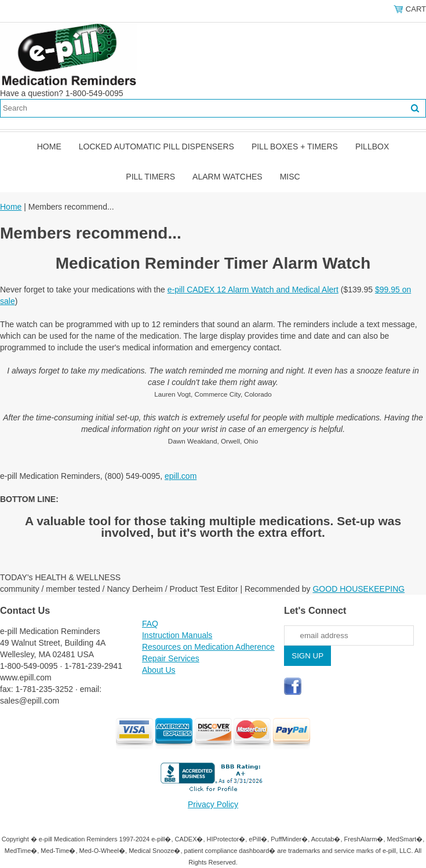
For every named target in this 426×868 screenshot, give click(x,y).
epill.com (181, 476)
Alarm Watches (227, 177)
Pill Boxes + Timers (295, 147)
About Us (159, 670)
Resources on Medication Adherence (208, 647)
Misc (290, 177)
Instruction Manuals (177, 635)
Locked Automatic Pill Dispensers (156, 147)
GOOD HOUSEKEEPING (358, 589)
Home (49, 147)
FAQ (150, 624)
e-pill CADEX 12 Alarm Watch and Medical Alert (253, 290)
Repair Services (171, 658)
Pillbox (372, 147)
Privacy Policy (213, 804)
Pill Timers (150, 177)
